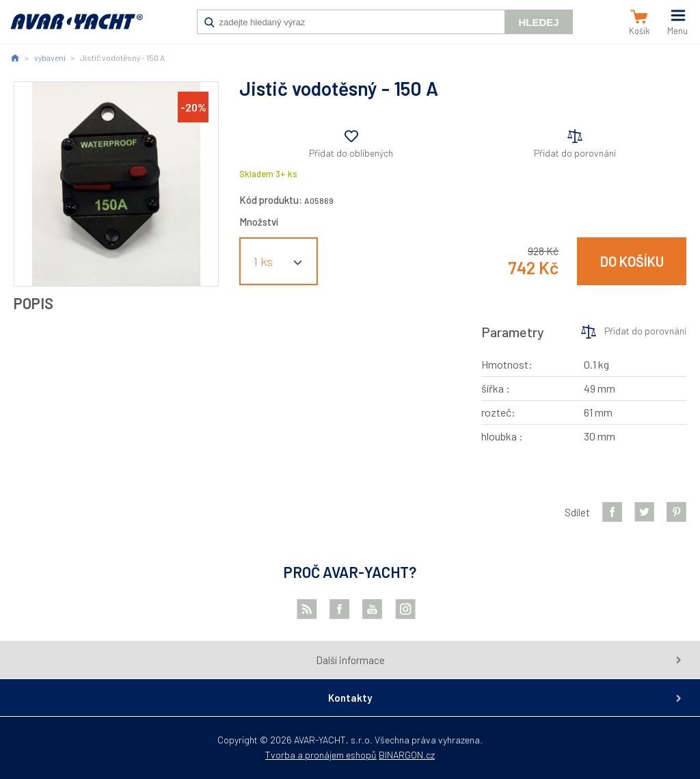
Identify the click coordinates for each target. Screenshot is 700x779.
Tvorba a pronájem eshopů (321, 755)
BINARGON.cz (407, 755)
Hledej (538, 22)
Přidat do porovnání (575, 153)
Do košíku (632, 261)
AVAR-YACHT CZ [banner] (77, 29)
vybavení (50, 57)
